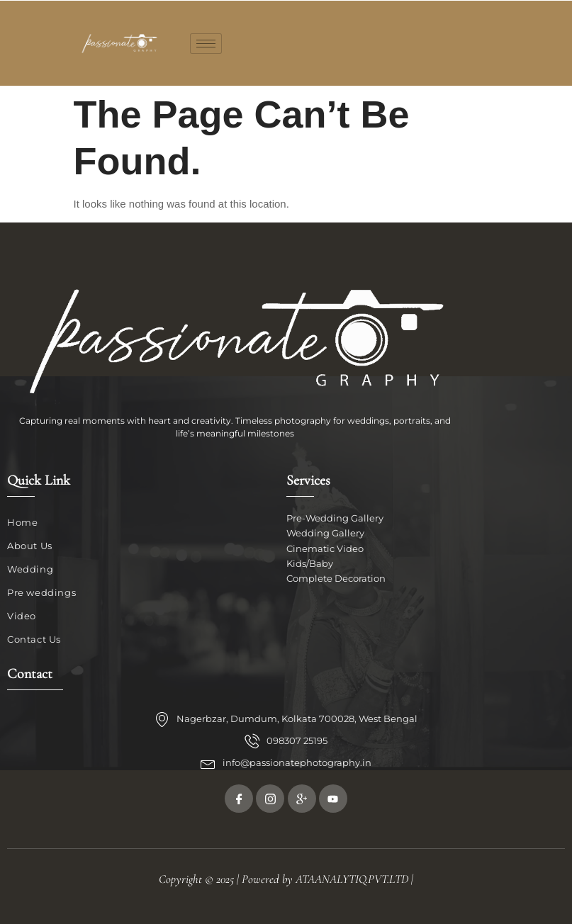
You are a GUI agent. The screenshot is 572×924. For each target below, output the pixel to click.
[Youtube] (333, 799)
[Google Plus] (302, 799)
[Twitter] (270, 799)
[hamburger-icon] (206, 44)
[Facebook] (239, 799)
